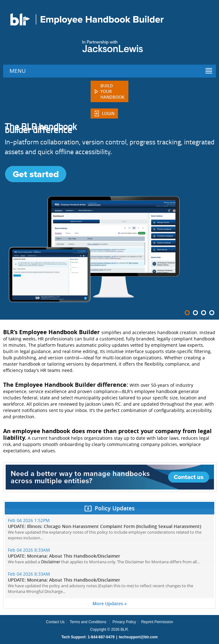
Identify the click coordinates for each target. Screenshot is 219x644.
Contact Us (55, 622)
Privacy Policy (124, 622)
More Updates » (110, 603)
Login (108, 113)
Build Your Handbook (112, 91)
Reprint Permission (157, 622)
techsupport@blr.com (138, 637)
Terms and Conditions (88, 622)
